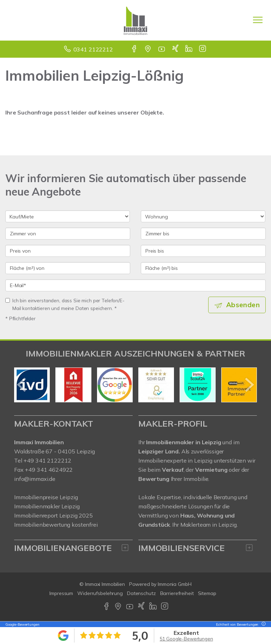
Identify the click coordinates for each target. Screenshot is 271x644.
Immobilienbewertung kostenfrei (56, 525)
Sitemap (207, 593)
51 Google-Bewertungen (186, 639)
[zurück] (22, 385)
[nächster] (249, 385)
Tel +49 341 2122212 (43, 460)
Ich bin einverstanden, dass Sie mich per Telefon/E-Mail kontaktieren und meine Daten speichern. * (65, 304)
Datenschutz (141, 593)
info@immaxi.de (35, 479)
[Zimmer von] (68, 234)
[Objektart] (203, 216)
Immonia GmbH (175, 584)
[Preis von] (68, 251)
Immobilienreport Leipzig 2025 (53, 515)
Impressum (61, 593)
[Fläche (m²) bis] (203, 268)
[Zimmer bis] (203, 234)
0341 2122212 (93, 49)
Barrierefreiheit (177, 593)
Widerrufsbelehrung (100, 593)
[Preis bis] (203, 251)
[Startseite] (135, 20)
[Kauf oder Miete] (68, 216)
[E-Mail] (135, 285)
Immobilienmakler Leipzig (47, 506)
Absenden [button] (243, 305)
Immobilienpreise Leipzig (46, 497)
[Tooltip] (263, 624)
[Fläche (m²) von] (68, 268)
